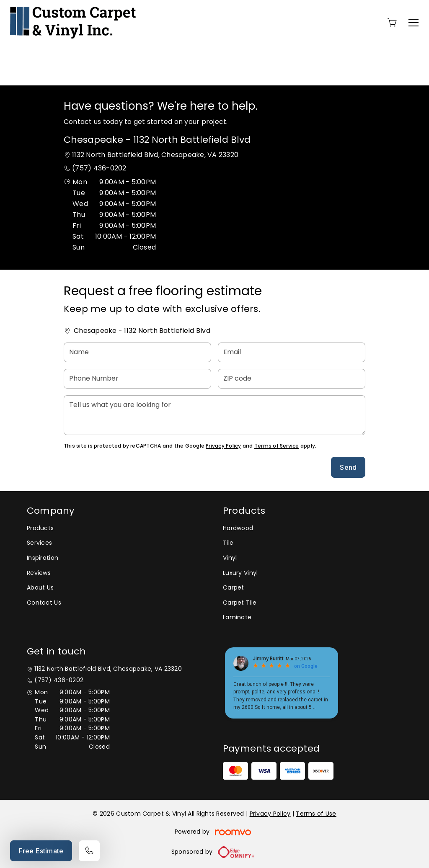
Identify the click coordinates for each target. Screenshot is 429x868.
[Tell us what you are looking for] (214, 415)
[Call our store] (89, 851)
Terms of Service (277, 446)
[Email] (292, 352)
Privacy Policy (223, 446)
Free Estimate (41, 851)
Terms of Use (316, 814)
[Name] (137, 352)
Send (348, 467)
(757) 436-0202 (99, 168)
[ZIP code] (292, 379)
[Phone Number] (137, 379)
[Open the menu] (413, 23)
